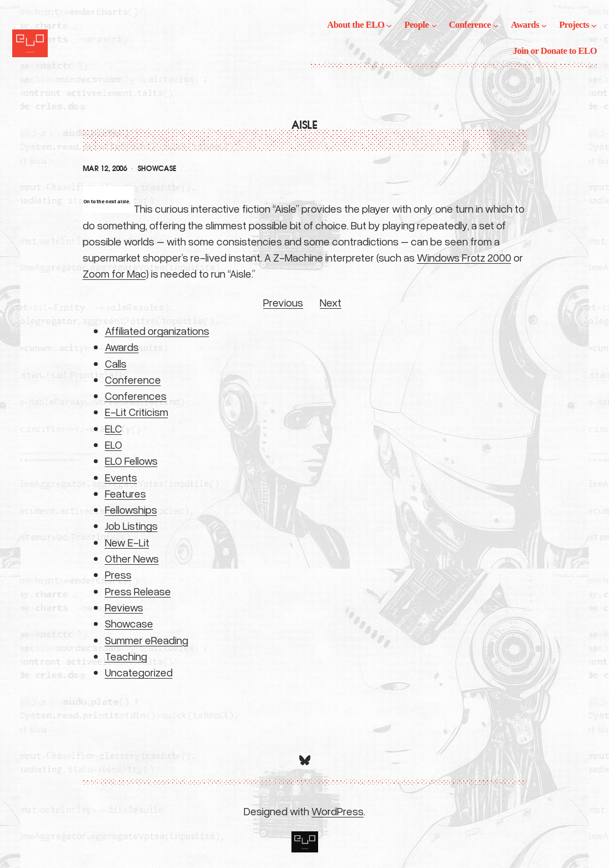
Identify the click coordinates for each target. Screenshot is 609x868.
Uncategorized (139, 672)
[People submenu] (434, 25)
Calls (116, 363)
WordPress (338, 811)
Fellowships (131, 509)
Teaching (126, 656)
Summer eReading (147, 640)
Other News (132, 558)
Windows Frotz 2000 (464, 257)
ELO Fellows (131, 460)
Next (331, 302)
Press (118, 574)
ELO (114, 444)
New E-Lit (127, 542)
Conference (133, 379)
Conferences (136, 395)
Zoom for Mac (114, 273)
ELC (114, 428)
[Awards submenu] (544, 25)
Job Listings (131, 525)
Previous (283, 302)
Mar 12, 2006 (105, 169)
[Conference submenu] (496, 25)
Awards (122, 347)
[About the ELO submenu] (389, 25)
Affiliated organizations (157, 330)
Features (125, 493)
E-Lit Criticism (137, 412)
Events (121, 477)
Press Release (138, 591)
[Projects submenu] (594, 25)
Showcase (157, 169)
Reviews (124, 607)
